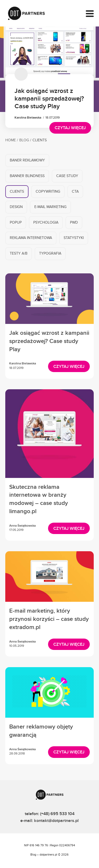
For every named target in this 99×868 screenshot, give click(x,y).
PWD (74, 223)
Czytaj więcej (70, 128)
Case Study (67, 177)
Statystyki (74, 238)
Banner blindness (27, 177)
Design (16, 207)
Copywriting (48, 192)
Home (11, 141)
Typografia (50, 254)
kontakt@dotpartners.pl (56, 821)
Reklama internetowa (31, 238)
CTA (75, 192)
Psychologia (46, 223)
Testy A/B (19, 254)
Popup (16, 223)
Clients (17, 192)
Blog (24, 141)
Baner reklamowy (27, 161)
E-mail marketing (50, 207)
